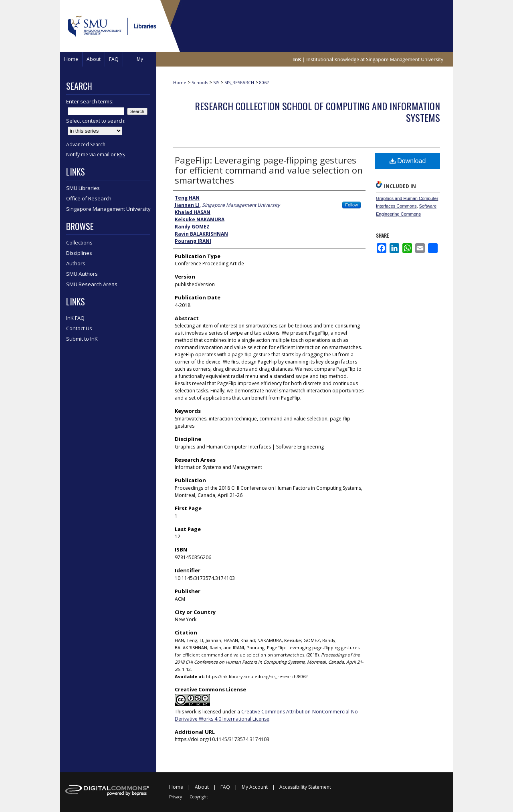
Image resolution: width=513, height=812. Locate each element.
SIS (216, 82)
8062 (264, 82)
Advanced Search (86, 144)
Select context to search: (96, 121)
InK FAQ (75, 318)
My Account (255, 787)
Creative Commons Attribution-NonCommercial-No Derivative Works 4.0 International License (266, 715)
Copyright (199, 797)
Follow (351, 205)
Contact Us (79, 328)
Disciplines (79, 253)
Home (180, 82)
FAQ (225, 787)
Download (408, 161)
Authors (76, 263)
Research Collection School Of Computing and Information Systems (317, 112)
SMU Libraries (83, 188)
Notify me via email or (95, 155)
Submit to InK (82, 339)
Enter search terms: (90, 101)
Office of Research (89, 198)
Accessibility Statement (305, 787)
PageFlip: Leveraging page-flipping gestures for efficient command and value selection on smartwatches (269, 170)
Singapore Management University (108, 209)
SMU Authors (82, 274)
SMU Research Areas (92, 284)
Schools (200, 82)
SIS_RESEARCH (239, 82)
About (202, 787)
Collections (79, 242)
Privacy (176, 797)
